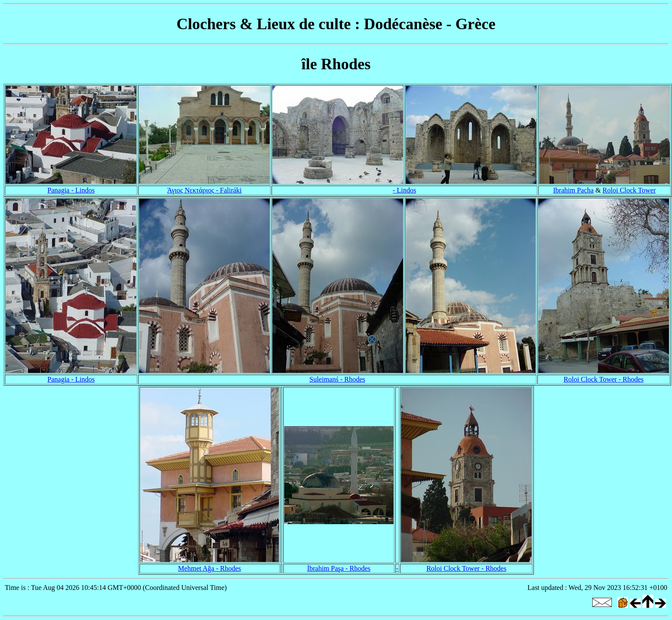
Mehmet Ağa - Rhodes (210, 568)
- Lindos (404, 190)
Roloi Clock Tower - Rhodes (603, 379)
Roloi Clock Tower (629, 190)
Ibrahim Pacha (573, 190)
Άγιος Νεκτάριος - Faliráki (204, 190)
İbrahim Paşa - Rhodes (339, 568)
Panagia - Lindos (71, 190)
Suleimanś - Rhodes (337, 379)
